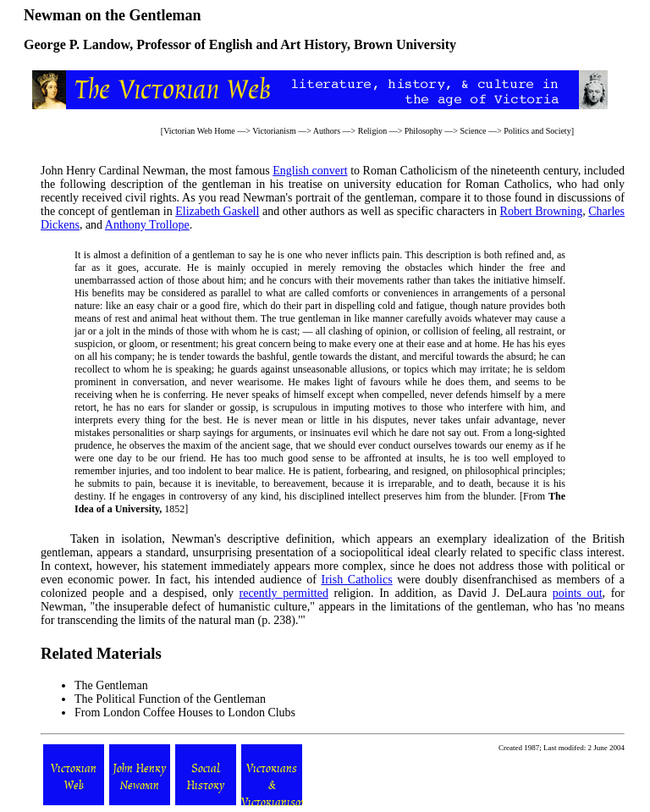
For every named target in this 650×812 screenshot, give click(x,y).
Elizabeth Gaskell (217, 211)
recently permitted (284, 593)
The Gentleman (111, 685)
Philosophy (424, 131)
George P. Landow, (78, 44)
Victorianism (274, 131)
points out (578, 593)
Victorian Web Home (199, 131)
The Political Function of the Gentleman (170, 699)
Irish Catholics (356, 580)
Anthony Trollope (147, 225)
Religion (372, 131)
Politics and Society (537, 131)
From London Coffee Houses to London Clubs (185, 713)
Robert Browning (542, 211)
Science (473, 131)
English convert (310, 171)
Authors (327, 131)
